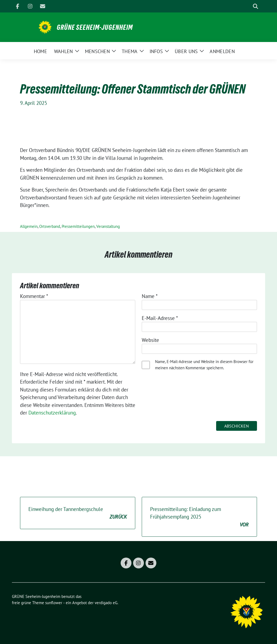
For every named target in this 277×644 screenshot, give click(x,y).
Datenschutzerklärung (52, 413)
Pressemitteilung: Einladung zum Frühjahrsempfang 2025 (199, 517)
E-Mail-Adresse (160, 318)
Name (150, 296)
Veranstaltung (108, 226)
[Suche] (248, 6)
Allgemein (29, 226)
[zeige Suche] (255, 6)
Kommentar (34, 296)
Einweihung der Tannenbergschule (78, 513)
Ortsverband (50, 226)
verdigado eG (106, 603)
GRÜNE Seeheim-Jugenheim (95, 27)
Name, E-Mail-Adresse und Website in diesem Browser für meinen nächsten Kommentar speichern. (204, 365)
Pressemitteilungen (78, 226)
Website (150, 340)
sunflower (54, 603)
